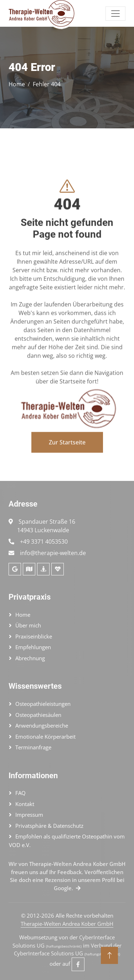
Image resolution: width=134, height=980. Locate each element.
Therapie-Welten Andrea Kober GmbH (67, 924)
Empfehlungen (33, 647)
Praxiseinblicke (34, 636)
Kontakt (25, 804)
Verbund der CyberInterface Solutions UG (68, 950)
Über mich (28, 625)
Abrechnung (30, 658)
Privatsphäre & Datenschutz (49, 826)
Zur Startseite (67, 461)
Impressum (29, 815)
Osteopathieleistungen (43, 704)
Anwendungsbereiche (42, 725)
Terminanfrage (33, 747)
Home (17, 84)
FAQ (20, 793)
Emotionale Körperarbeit (45, 737)
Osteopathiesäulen (38, 715)
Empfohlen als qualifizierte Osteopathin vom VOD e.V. (67, 841)
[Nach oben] (109, 955)
